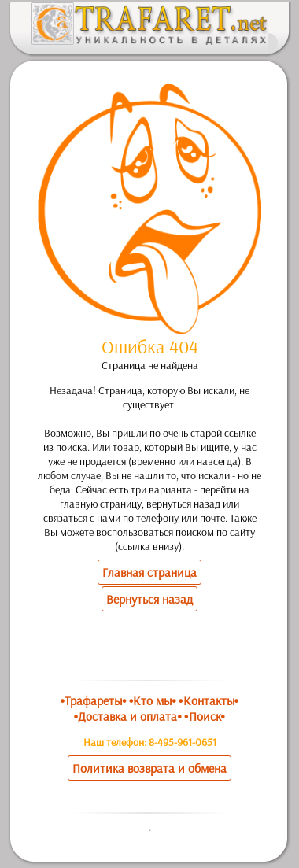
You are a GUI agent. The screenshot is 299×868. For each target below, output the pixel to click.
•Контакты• (209, 700)
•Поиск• (205, 716)
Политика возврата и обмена (149, 768)
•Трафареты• (94, 700)
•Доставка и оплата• (128, 716)
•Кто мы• (153, 700)
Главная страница (149, 572)
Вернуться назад (149, 599)
